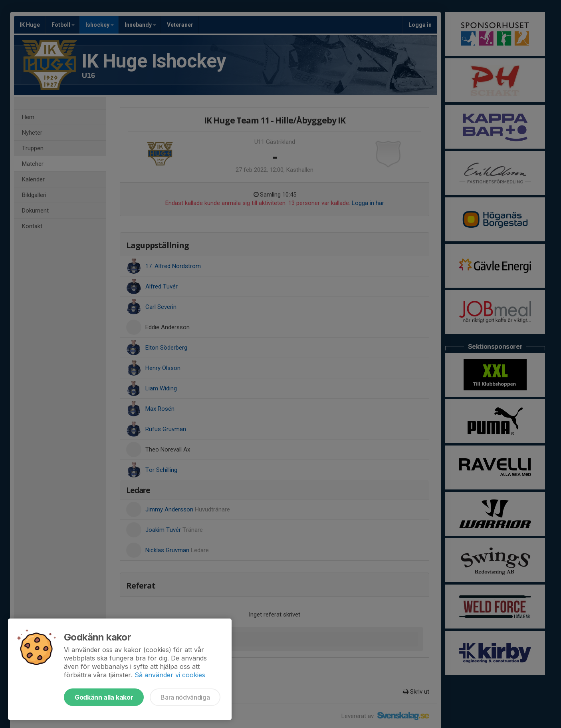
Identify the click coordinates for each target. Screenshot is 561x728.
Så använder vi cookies (170, 675)
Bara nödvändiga (185, 697)
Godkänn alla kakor (104, 697)
